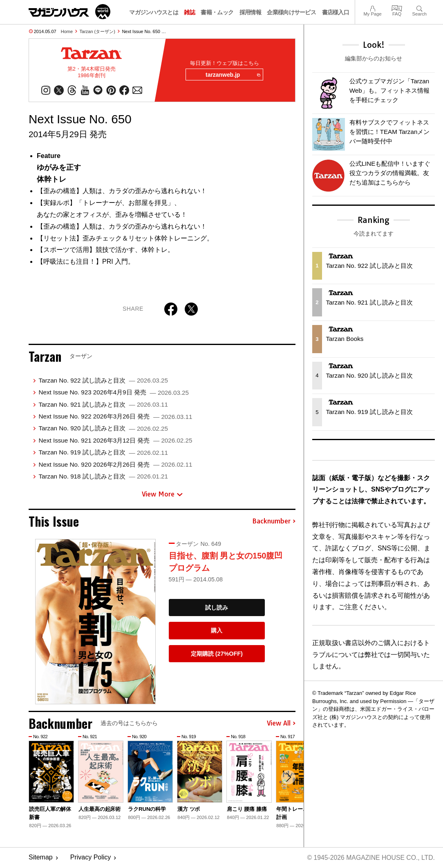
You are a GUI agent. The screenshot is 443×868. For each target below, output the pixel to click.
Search (420, 8)
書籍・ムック (217, 12)
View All (281, 724)
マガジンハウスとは (154, 12)
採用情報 (250, 12)
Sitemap (41, 858)
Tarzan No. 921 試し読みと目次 (103, 405)
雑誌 (189, 12)
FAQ (397, 8)
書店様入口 (336, 12)
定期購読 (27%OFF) (217, 654)
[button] (288, 778)
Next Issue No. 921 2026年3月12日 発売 (115, 441)
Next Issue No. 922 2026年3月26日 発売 (115, 417)
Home (67, 31)
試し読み (217, 608)
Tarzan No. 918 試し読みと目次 (103, 477)
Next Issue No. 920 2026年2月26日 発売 (115, 465)
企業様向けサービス (291, 12)
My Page (372, 8)
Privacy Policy (91, 858)
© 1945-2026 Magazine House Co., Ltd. (370, 858)
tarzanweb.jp (232, 75)
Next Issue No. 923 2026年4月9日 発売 (113, 393)
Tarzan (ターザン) (97, 31)
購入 (217, 631)
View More (162, 495)
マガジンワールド (69, 12)
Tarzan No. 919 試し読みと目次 (103, 453)
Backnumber (274, 522)
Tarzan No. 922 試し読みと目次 (103, 381)
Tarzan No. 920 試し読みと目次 (103, 429)
